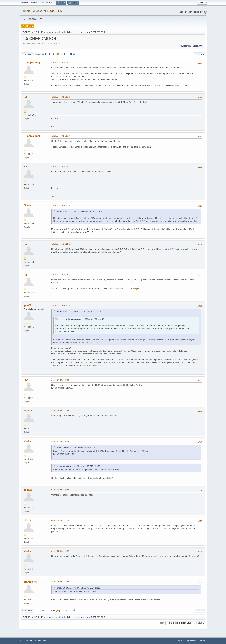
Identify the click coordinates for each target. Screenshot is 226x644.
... (48, 54)
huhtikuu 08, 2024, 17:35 (61, 136)
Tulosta (200, 54)
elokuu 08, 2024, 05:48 (60, 490)
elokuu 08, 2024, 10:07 (60, 551)
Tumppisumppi (32, 63)
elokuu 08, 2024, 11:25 (60, 582)
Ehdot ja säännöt (190, 641)
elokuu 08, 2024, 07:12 (60, 520)
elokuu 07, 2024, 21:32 (60, 411)
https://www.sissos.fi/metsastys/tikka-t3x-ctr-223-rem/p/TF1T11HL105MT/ (114, 102)
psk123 (28, 411)
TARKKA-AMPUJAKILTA (41, 11)
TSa (26, 380)
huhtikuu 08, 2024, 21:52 (61, 275)
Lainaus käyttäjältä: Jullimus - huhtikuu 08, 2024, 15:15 (79, 212)
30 (50, 54)
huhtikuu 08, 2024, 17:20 (61, 63)
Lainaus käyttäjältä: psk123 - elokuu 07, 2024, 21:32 (78, 466)
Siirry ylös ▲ (202, 641)
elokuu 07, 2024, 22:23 (60, 441)
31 (54, 54)
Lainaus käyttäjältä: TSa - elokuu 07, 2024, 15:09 (76, 447)
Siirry (162, 623)
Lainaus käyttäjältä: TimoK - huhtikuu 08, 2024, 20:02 (78, 312)
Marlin (27, 441)
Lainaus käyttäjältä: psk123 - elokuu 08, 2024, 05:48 (78, 588)
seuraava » (198, 46)
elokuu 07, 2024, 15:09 (60, 380)
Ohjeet (179, 641)
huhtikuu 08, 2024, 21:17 (61, 244)
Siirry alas (27, 54)
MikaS (27, 520)
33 (62, 54)
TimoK (27, 205)
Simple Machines (40, 641)
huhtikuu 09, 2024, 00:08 (61, 305)
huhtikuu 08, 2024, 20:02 (61, 205)
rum (26, 244)
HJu (26, 97)
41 (71, 54)
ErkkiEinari (30, 582)
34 (65, 54)
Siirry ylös (27, 611)
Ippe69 (28, 305)
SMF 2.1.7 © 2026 (26, 641)
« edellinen (185, 46)
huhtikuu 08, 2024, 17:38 (61, 167)
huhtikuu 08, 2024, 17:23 (61, 97)
